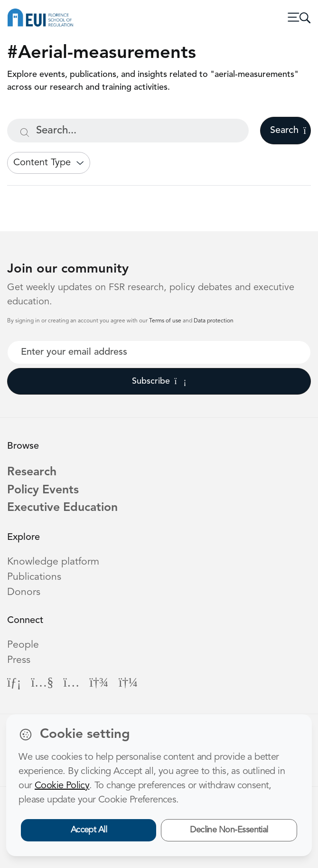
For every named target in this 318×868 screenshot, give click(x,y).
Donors (24, 592)
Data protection (214, 321)
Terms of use (166, 321)
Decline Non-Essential (229, 830)
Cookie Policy (62, 786)
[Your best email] (159, 352)
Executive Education (62, 508)
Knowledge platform (53, 562)
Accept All (89, 830)
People (23, 645)
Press (19, 660)
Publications (34, 577)
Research (32, 472)
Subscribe (159, 381)
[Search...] (128, 131)
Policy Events (43, 490)
